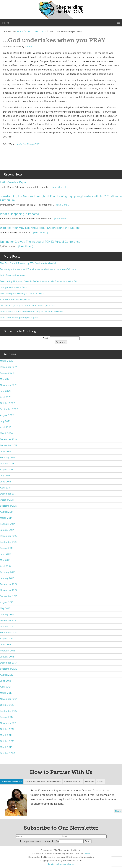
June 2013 (5, 681)
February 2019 (7, 458)
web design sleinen (65, 864)
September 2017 (9, 506)
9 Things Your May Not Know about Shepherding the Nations (40, 228)
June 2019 (5, 452)
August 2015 (7, 602)
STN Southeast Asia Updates (15, 300)
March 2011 (6, 735)
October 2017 (7, 500)
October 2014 (7, 627)
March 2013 (6, 693)
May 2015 (5, 608)
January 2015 (7, 614)
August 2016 (7, 548)
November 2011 (8, 723)
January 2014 (7, 657)
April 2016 (5, 566)
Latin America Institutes (12, 275)
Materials (89, 781)
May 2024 (5, 379)
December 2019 (8, 439)
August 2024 (7, 373)
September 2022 (9, 409)
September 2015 (9, 596)
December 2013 (8, 663)
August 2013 (7, 675)
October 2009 (7, 753)
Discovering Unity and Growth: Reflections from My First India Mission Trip (39, 281)
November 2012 (8, 699)
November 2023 (9, 385)
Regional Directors (73, 781)
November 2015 (8, 590)
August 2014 (7, 639)
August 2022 (7, 415)
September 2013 (9, 669)
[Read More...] (58, 187)
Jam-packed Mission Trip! (13, 287)
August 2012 (7, 717)
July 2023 (5, 391)
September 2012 (9, 711)
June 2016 (5, 554)
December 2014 (8, 621)
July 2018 (5, 476)
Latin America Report (14, 182)
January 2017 (7, 530)
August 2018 (7, 470)
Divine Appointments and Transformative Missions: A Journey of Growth (38, 269)
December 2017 (8, 494)
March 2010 (6, 747)
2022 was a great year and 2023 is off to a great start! (28, 306)
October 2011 (7, 729)
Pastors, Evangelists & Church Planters (43, 781)
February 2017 (7, 524)
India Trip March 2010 (28, 144)
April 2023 (6, 397)
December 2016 (8, 536)
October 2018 (7, 464)
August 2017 (7, 512)
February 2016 (7, 572)
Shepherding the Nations (61, 10)
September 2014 (9, 633)
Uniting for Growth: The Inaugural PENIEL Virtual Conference (40, 242)
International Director (12, 781)
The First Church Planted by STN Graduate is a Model (28, 263)
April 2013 (5, 687)
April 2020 (6, 427)
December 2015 (8, 584)
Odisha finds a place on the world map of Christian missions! (32, 312)
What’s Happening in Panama (20, 214)
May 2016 (5, 560)
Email (87, 854)
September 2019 (9, 445)
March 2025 (6, 361)
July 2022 (5, 421)
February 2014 (7, 651)
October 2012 (7, 705)
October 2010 (7, 741)
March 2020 (6, 433)
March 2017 (6, 518)
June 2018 (5, 482)
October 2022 (7, 403)
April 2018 (5, 488)
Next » (118, 811)
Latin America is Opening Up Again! (19, 318)
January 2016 (7, 578)
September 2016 (9, 542)
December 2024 (9, 367)
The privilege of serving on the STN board (22, 294)
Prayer (100, 781)
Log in (51, 864)
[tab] (12, 782)
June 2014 (5, 645)
